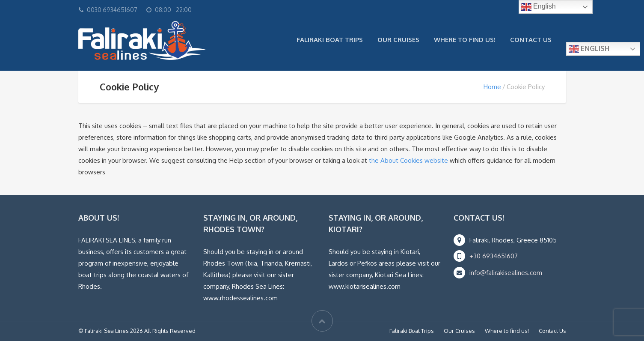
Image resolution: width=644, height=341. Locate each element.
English (589, 49)
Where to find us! (465, 40)
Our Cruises (398, 40)
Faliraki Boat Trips (330, 40)
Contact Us (531, 40)
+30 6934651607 (494, 256)
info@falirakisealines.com (506, 273)
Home (492, 87)
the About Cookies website (408, 160)
